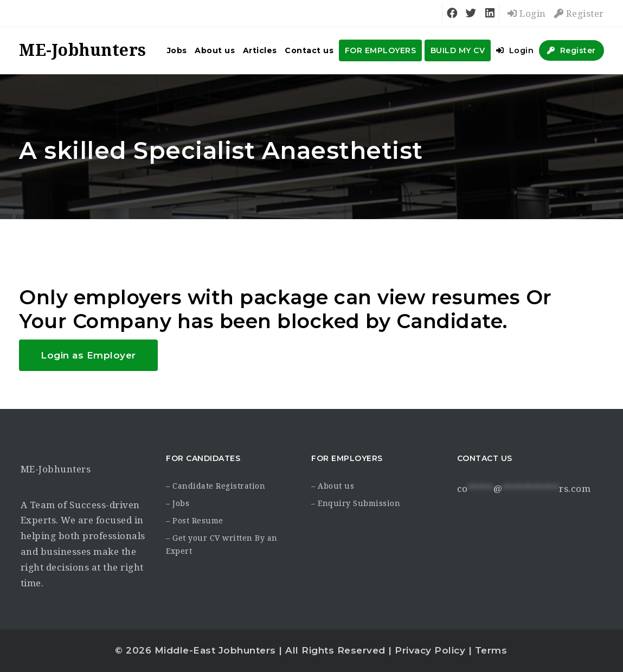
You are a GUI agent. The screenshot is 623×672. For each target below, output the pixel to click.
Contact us (309, 50)
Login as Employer (88, 355)
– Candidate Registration (216, 486)
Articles (260, 50)
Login (527, 14)
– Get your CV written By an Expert (222, 545)
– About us (333, 486)
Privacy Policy (430, 650)
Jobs (177, 50)
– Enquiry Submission (356, 503)
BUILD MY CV (458, 50)
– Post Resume (195, 521)
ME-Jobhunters (56, 469)
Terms (491, 650)
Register (579, 14)
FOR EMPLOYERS (381, 50)
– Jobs (178, 503)
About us (215, 50)
